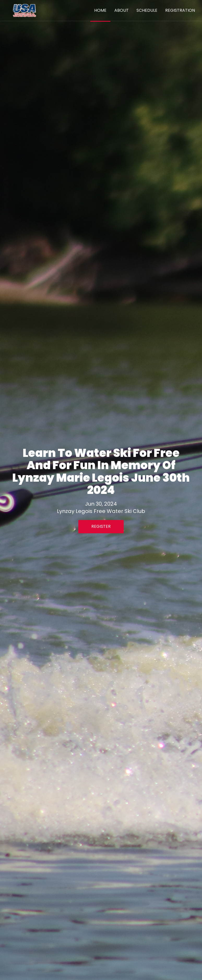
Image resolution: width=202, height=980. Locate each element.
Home (100, 10)
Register (101, 526)
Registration (180, 10)
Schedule (147, 10)
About (121, 10)
